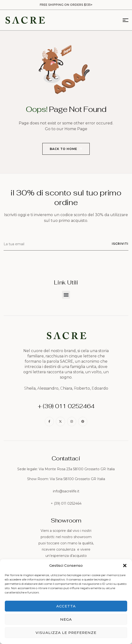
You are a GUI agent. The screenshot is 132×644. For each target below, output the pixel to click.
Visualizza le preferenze (66, 633)
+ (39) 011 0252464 (66, 406)
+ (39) (56, 503)
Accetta (66, 606)
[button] (125, 566)
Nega (66, 619)
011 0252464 (71, 503)
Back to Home (66, 149)
